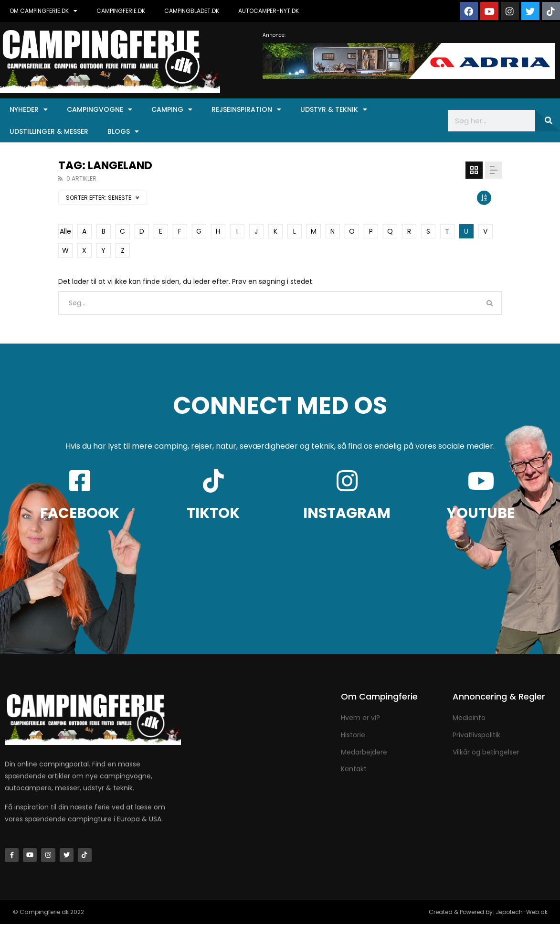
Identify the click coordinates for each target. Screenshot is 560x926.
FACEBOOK (80, 513)
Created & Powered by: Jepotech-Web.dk (488, 914)
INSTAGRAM (347, 513)
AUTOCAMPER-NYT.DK (269, 11)
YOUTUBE (481, 513)
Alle (65, 231)
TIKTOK (213, 513)
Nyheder (29, 109)
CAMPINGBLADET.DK (192, 11)
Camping (172, 109)
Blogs (123, 131)
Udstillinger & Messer (49, 131)
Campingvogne (100, 109)
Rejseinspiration (246, 109)
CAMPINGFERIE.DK (121, 11)
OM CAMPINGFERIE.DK (43, 11)
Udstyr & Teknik (334, 109)
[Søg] (548, 121)
